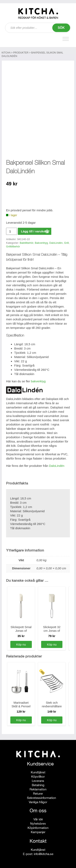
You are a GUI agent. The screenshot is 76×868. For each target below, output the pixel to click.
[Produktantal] (12, 231)
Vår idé (38, 819)
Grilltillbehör (13, 246)
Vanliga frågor (38, 802)
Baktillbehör (26, 243)
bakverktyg (38, 381)
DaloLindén (56, 243)
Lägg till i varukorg (34, 231)
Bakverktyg (41, 243)
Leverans (38, 781)
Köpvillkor (38, 777)
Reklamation (38, 789)
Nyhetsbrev (38, 824)
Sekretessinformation (41, 798)
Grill (66, 243)
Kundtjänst (38, 772)
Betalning (38, 785)
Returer (38, 794)
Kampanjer (38, 832)
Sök (61, 28)
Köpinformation (38, 828)
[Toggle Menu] (66, 39)
